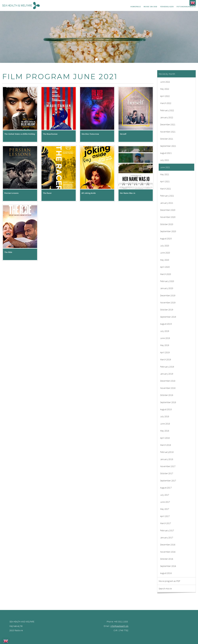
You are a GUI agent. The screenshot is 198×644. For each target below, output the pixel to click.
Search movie (165, 588)
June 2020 (165, 253)
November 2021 (168, 132)
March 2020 (166, 274)
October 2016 (167, 559)
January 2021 (167, 203)
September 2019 (168, 317)
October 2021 (167, 139)
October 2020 (167, 224)
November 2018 (168, 388)
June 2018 (165, 424)
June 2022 (165, 82)
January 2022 (167, 117)
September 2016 (168, 566)
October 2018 (167, 395)
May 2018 (165, 431)
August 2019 (166, 324)
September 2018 (168, 402)
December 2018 (168, 381)
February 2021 (167, 196)
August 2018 (166, 409)
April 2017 (165, 516)
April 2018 (165, 438)
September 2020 (168, 231)
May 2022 (165, 89)
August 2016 (166, 573)
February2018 (167, 452)
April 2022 (165, 96)
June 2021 (165, 167)
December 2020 (168, 210)
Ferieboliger (167, 7)
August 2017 (166, 488)
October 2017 (167, 473)
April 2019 (165, 352)
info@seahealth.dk (119, 626)
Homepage (136, 7)
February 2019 (167, 367)
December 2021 (168, 124)
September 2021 (168, 146)
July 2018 (165, 416)
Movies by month (167, 74)
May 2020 (165, 260)
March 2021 (166, 189)
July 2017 (165, 495)
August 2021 (166, 153)
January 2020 (167, 288)
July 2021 (165, 160)
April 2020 (165, 267)
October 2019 (167, 310)
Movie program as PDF (169, 581)
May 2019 (165, 345)
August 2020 (166, 238)
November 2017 (168, 466)
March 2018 (166, 445)
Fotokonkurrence (186, 7)
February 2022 (167, 110)
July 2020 (165, 246)
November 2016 (168, 552)
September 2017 (168, 481)
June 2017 (165, 502)
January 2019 (167, 374)
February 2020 (167, 281)
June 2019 (165, 338)
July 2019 (165, 331)
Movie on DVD (150, 7)
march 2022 (166, 103)
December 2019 (168, 295)
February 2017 (167, 530)
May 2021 (165, 174)
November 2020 (168, 217)
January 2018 (167, 459)
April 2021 (165, 181)
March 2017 (166, 523)
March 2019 (166, 359)
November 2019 (168, 302)
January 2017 (167, 537)
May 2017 (165, 509)
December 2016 (168, 545)
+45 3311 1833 (121, 622)
